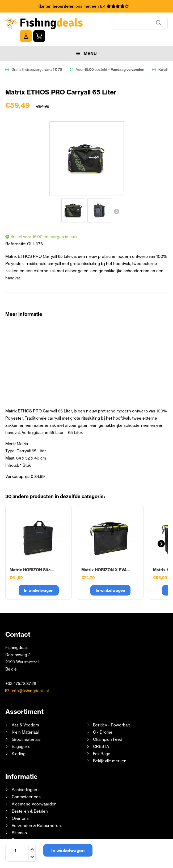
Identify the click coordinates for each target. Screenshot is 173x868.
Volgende (116, 199)
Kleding (19, 741)
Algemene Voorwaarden (34, 792)
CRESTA (101, 734)
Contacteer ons (26, 785)
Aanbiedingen (24, 777)
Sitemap (19, 821)
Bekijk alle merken (110, 749)
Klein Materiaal (25, 720)
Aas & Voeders (25, 713)
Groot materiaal (26, 727)
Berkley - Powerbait (111, 713)
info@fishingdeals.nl (30, 678)
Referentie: (16, 232)
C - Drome (103, 720)
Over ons (20, 806)
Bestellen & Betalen (30, 799)
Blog (15, 828)
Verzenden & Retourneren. (37, 813)
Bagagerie (21, 734)
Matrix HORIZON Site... (32, 558)
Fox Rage (102, 741)
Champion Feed (108, 727)
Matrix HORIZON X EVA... (106, 558)
